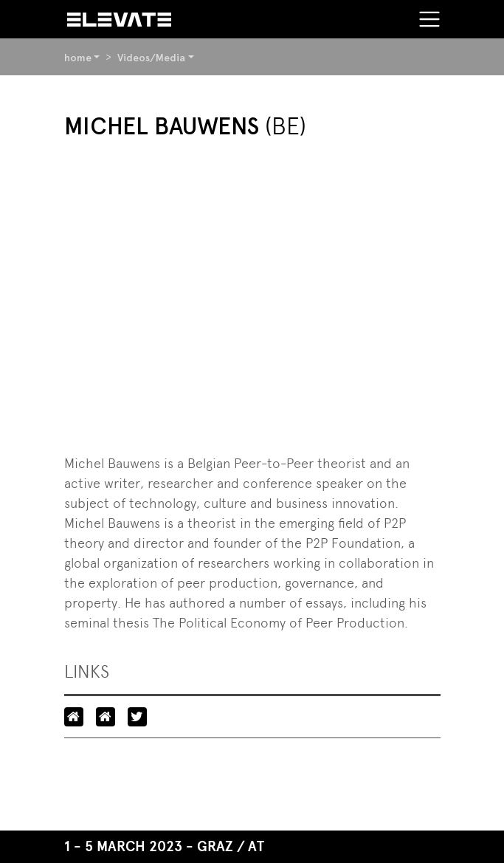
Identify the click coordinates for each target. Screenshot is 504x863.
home (78, 58)
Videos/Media (151, 58)
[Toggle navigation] (429, 19)
